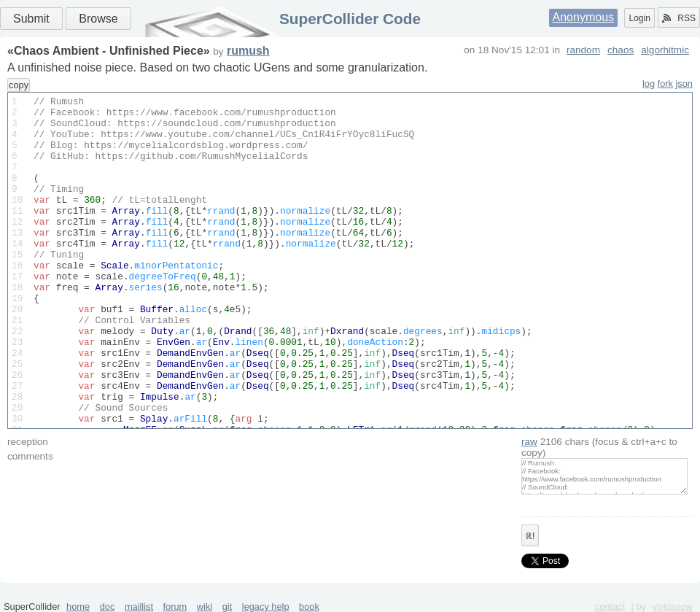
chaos (621, 50)
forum (175, 607)
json (684, 84)
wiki (205, 607)
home (78, 607)
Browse (98, 19)
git (227, 607)
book (309, 607)
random (583, 50)
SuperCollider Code (350, 19)
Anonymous (584, 17)
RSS (679, 18)
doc (108, 607)
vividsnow (673, 607)
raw (529, 442)
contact (610, 607)
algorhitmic (665, 50)
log (649, 84)
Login (639, 18)
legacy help (266, 607)
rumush (248, 51)
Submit (31, 19)
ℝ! (530, 536)
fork (665, 84)
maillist (139, 607)
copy (19, 85)
